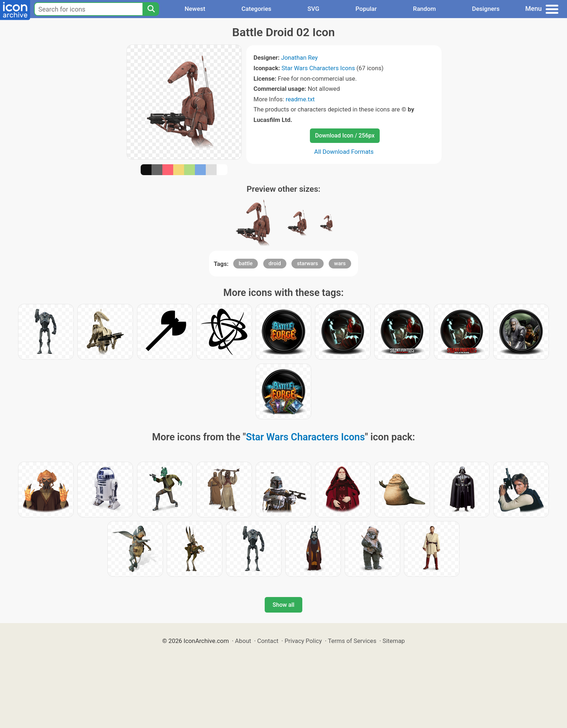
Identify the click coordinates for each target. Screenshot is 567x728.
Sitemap (394, 641)
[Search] (151, 9)
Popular (366, 9)
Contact (268, 641)
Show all (283, 605)
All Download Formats (344, 152)
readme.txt (300, 99)
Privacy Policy (303, 641)
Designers (486, 9)
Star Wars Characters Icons (318, 68)
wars (340, 263)
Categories (257, 9)
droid (275, 263)
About (243, 641)
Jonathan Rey (299, 58)
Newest (195, 9)
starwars (307, 263)
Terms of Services (352, 641)
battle (246, 263)
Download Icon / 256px (345, 136)
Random (424, 9)
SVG (313, 9)
